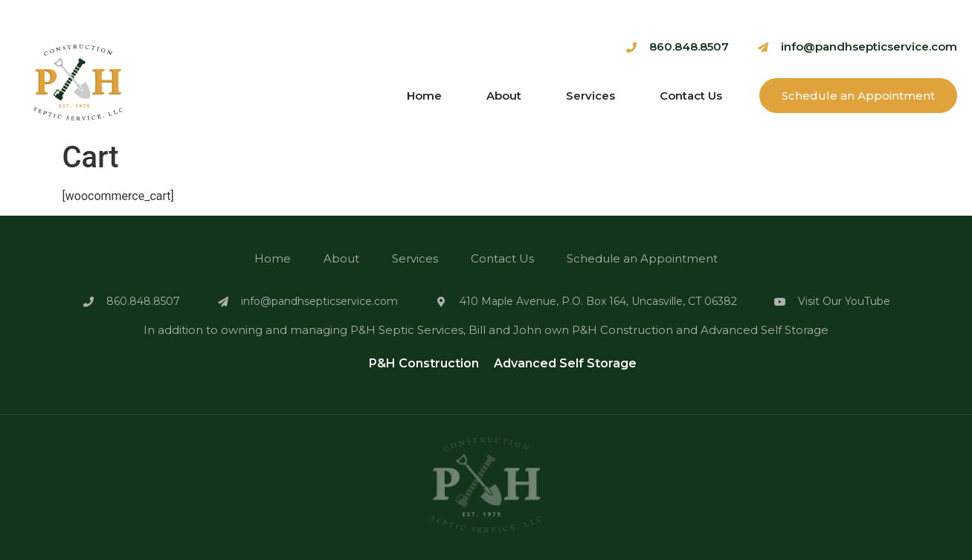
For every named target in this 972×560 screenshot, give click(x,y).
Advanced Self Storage (565, 363)
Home (424, 96)
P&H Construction (424, 363)
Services (590, 96)
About (504, 96)
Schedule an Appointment (858, 96)
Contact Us (691, 96)
